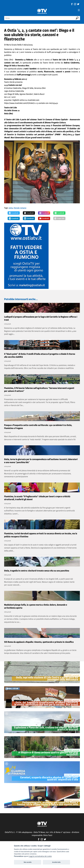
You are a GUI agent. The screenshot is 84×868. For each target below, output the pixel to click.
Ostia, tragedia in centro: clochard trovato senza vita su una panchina (37, 571)
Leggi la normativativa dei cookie (40, 856)
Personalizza (19, 856)
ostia (11, 208)
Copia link (59, 218)
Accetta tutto (56, 862)
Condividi (14, 213)
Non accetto (28, 862)
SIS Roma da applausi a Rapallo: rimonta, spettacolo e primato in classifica (39, 642)
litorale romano (20, 208)
